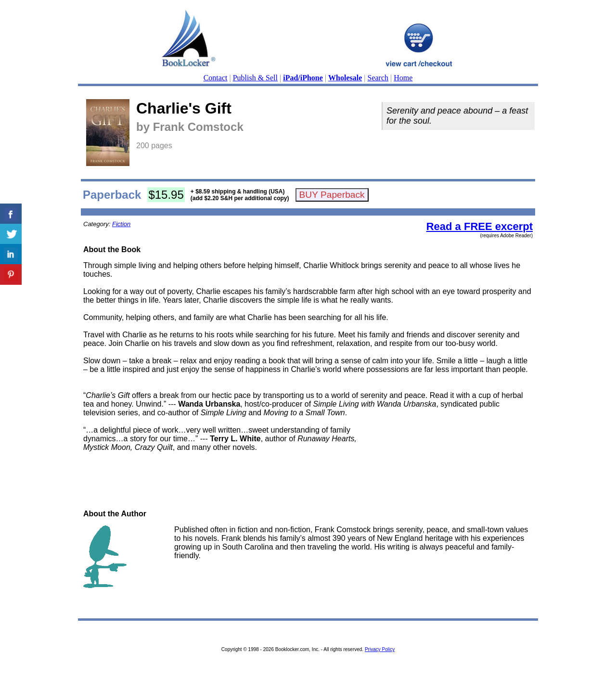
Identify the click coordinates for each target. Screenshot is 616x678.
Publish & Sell (255, 78)
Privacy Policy (380, 649)
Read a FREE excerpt (480, 226)
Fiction (121, 224)
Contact (216, 78)
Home (403, 78)
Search (378, 78)
